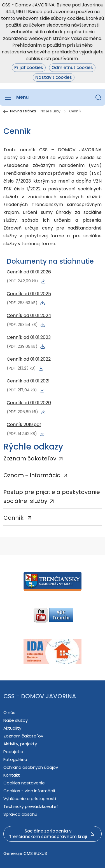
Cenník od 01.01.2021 (28, 381)
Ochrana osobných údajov (31, 767)
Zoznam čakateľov (30, 458)
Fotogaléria (15, 759)
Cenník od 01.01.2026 (29, 272)
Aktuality (12, 728)
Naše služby (51, 111)
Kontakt (12, 775)
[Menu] (16, 97)
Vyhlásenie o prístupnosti (30, 799)
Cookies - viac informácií (29, 791)
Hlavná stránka (23, 111)
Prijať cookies (29, 68)
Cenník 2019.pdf (24, 424)
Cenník (14, 518)
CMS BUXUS (35, 853)
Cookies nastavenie (24, 783)
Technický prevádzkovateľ (31, 806)
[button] (98, 97)
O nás (9, 712)
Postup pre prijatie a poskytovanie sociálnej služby (52, 496)
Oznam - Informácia (32, 475)
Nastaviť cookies (54, 77)
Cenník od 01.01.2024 (29, 315)
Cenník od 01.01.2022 (29, 359)
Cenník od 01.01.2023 (29, 337)
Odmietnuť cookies (72, 68)
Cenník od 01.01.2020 (29, 403)
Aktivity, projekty (20, 744)
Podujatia (13, 752)
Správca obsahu (20, 814)
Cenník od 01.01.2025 (29, 294)
